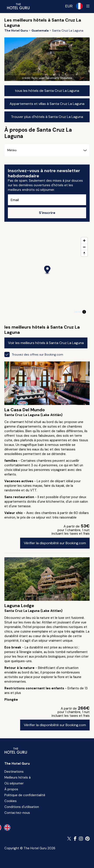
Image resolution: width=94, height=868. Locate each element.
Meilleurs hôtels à (17, 777)
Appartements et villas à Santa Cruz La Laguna (47, 104)
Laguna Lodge (19, 606)
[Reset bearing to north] (84, 253)
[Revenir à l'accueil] (18, 6)
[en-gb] (7, 828)
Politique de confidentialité (25, 795)
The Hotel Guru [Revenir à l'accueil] (17, 764)
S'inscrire (47, 213)
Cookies (10, 801)
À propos (11, 789)
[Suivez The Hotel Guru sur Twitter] (70, 839)
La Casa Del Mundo (25, 410)
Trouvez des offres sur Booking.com (34, 354)
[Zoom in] (84, 241)
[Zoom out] (84, 247)
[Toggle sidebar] (88, 6)
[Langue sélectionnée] (79, 6)
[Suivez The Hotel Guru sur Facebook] (75, 839)
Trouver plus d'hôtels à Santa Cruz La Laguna (47, 117)
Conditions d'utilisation (22, 807)
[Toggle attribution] (84, 312)
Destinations (14, 772)
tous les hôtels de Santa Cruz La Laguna (47, 91)
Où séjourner (14, 783)
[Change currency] (69, 6)
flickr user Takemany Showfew (52, 78)
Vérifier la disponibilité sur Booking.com (55, 543)
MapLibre (78, 312)
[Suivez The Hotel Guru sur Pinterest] (87, 839)
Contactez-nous (17, 813)
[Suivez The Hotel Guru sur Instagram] (81, 839)
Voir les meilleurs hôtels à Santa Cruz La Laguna (46, 343)
